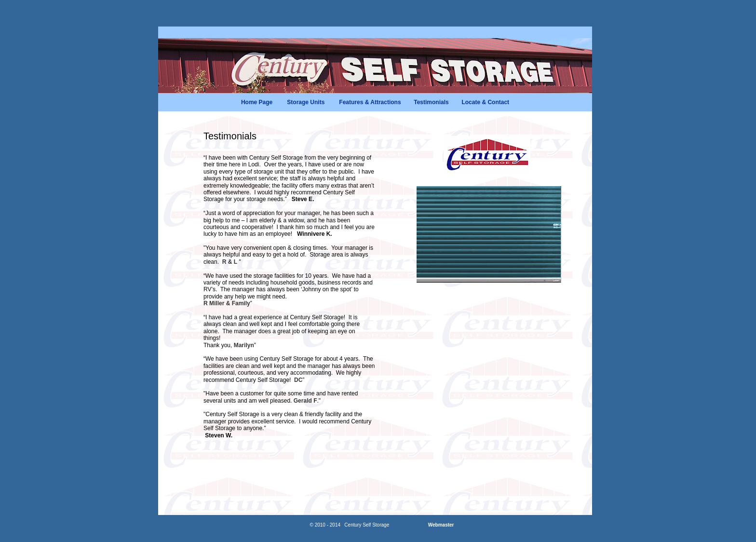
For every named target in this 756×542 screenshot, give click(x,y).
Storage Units (306, 102)
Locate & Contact (485, 102)
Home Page (257, 102)
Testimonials (431, 102)
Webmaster (441, 525)
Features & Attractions (370, 102)
